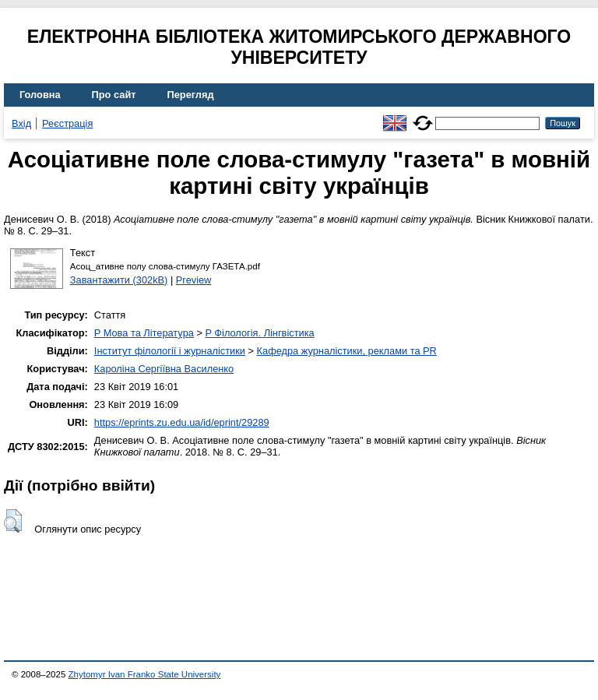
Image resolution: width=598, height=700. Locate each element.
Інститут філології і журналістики (170, 351)
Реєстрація (67, 123)
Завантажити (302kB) (119, 280)
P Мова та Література (144, 333)
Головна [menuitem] (40, 95)
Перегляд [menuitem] (191, 95)
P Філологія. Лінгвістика (259, 333)
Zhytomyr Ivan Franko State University (145, 674)
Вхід (21, 123)
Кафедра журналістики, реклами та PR (347, 351)
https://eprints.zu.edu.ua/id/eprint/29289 (182, 422)
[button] (13, 521)
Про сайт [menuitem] (114, 95)
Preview (194, 280)
